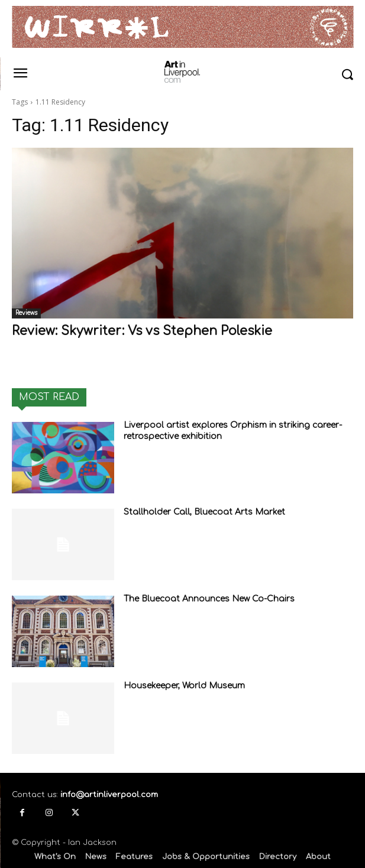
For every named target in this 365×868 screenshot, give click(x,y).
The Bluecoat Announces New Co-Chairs (209, 599)
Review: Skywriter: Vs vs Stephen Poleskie (142, 331)
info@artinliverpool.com (109, 795)
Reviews (26, 313)
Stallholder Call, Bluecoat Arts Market (204, 512)
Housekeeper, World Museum (184, 686)
